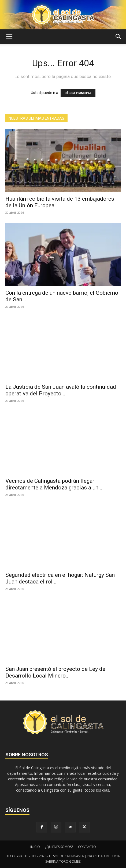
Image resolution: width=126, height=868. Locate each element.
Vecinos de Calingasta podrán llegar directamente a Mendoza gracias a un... (54, 484)
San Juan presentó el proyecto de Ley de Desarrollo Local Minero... (55, 672)
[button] (9, 37)
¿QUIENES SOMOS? (59, 847)
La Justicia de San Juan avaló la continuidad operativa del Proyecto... (61, 390)
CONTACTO (87, 847)
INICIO (35, 847)
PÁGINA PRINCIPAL (78, 93)
